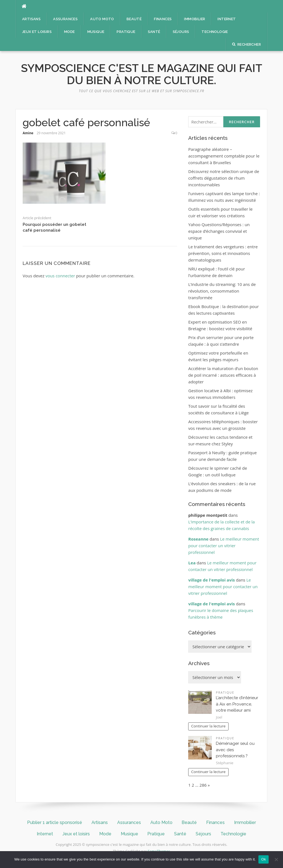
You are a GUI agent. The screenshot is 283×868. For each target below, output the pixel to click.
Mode (70, 32)
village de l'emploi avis (211, 580)
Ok (264, 859)
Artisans (31, 19)
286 (203, 785)
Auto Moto (102, 19)
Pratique (126, 32)
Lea (192, 563)
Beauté (134, 19)
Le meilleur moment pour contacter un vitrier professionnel (224, 546)
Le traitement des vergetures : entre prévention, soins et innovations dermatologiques (223, 253)
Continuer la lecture (208, 726)
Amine (28, 133)
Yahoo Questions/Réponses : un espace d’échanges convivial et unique (219, 231)
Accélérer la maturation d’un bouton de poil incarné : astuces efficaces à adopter (223, 375)
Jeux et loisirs (37, 32)
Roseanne (198, 539)
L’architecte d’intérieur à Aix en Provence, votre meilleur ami (237, 704)
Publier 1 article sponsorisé (55, 822)
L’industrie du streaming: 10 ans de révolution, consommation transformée (222, 291)
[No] (276, 859)
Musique (96, 32)
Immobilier (195, 19)
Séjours (181, 32)
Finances (163, 19)
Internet (227, 19)
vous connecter (60, 276)
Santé (154, 32)
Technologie (215, 32)
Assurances (65, 19)
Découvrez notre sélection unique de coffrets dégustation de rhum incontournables (224, 178)
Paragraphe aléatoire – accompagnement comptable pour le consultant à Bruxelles (224, 156)
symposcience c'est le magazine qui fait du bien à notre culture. (142, 74)
